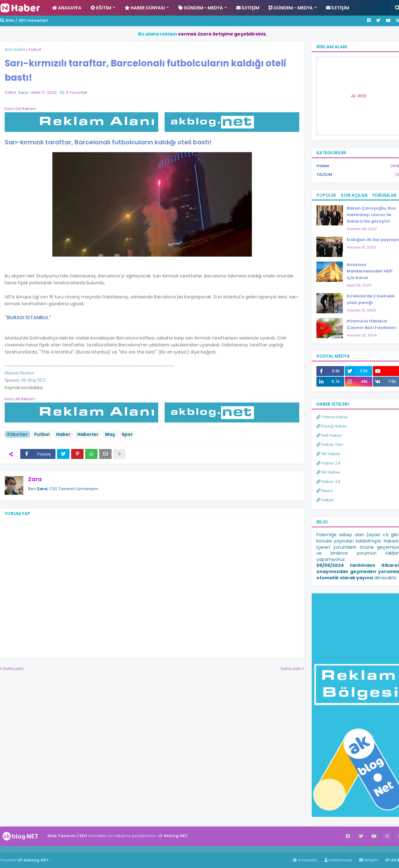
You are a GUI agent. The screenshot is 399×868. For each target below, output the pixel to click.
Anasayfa (305, 860)
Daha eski (291, 669)
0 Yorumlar (77, 92)
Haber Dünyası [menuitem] (145, 8)
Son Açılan (354, 195)
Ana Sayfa (15, 49)
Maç (110, 434)
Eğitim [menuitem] (101, 8)
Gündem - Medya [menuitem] (201, 8)
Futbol (35, 49)
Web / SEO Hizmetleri (24, 20)
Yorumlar (384, 195)
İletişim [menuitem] (248, 8)
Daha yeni (13, 669)
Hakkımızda (338, 860)
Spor (127, 434)
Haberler (88, 434)
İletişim (369, 860)
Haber (63, 434)
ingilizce (65, 849)
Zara (35, 479)
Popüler (326, 195)
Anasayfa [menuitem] (67, 8)
